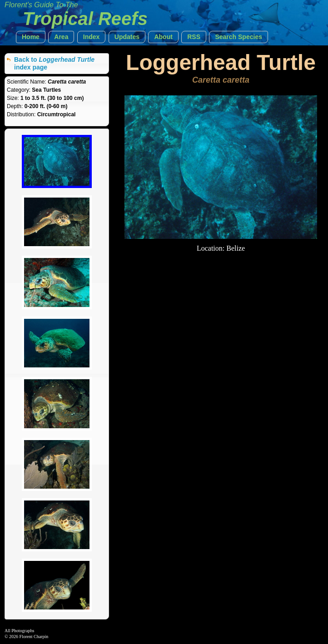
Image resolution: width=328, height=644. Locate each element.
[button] (31, 37)
